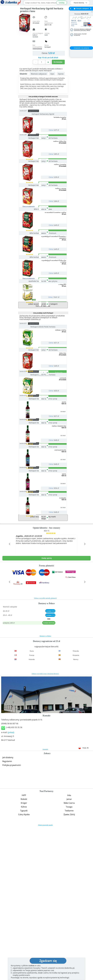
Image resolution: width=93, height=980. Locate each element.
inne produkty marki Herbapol (43, 390)
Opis (52, 74)
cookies (31, 965)
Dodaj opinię (47, 712)
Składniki (23, 74)
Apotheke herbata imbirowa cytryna (43, 348)
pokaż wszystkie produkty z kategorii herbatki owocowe (43, 382)
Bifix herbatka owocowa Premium (43, 281)
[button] (9, 703)
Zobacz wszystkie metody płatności (45, 752)
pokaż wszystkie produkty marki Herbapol (43, 671)
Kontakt (45, 903)
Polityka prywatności (12, 919)
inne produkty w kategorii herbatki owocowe (43, 97)
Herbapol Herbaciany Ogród (43, 114)
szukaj (62, 3)
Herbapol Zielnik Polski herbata (43, 404)
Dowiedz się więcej (81, 48)
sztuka (28, 111)
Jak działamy (8, 911)
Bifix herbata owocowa (43, 248)
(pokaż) (11, 886)
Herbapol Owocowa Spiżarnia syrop (43, 504)
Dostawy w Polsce (45, 789)
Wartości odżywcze (39, 74)
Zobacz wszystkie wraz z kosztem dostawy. (45, 827)
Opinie (61, 74)
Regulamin (7, 915)
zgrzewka (38, 111)
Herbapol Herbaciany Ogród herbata (43, 148)
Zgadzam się (48, 961)
